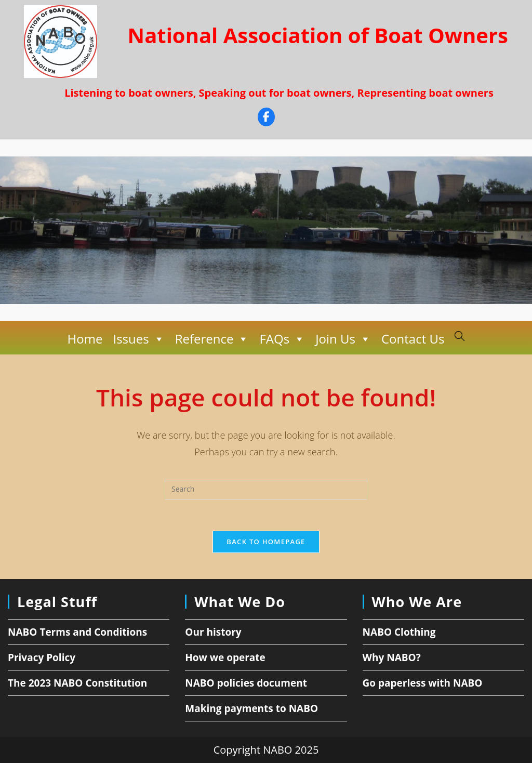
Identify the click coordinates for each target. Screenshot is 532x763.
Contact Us (413, 339)
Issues (138, 339)
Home (85, 339)
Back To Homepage (266, 542)
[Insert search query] (266, 489)
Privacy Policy (42, 657)
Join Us (343, 339)
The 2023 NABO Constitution (77, 683)
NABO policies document (246, 683)
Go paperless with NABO (423, 683)
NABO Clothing (399, 632)
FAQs (282, 339)
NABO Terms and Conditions (77, 632)
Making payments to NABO (251, 708)
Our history (213, 632)
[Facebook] (266, 118)
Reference (212, 339)
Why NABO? (392, 657)
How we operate (225, 657)
